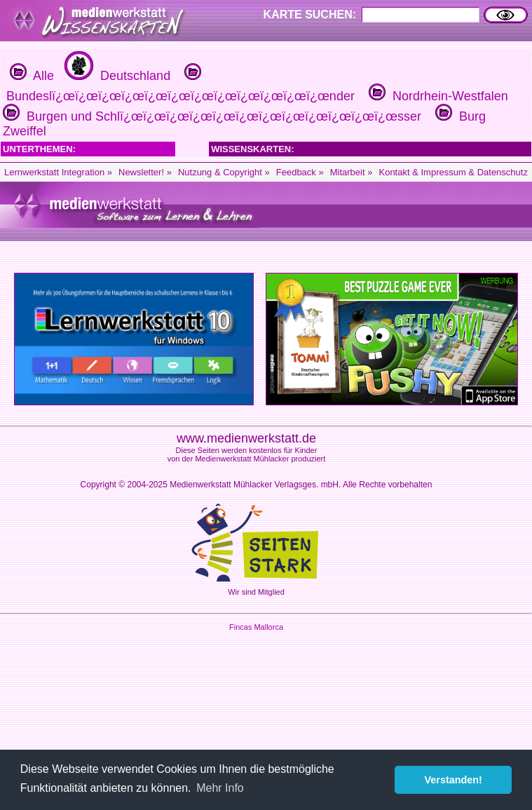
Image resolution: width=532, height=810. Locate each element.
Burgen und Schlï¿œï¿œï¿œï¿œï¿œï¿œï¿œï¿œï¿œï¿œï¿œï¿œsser (212, 116)
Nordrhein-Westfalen (437, 96)
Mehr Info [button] (220, 788)
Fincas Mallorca (256, 627)
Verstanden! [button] (453, 780)
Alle (32, 76)
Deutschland (116, 76)
